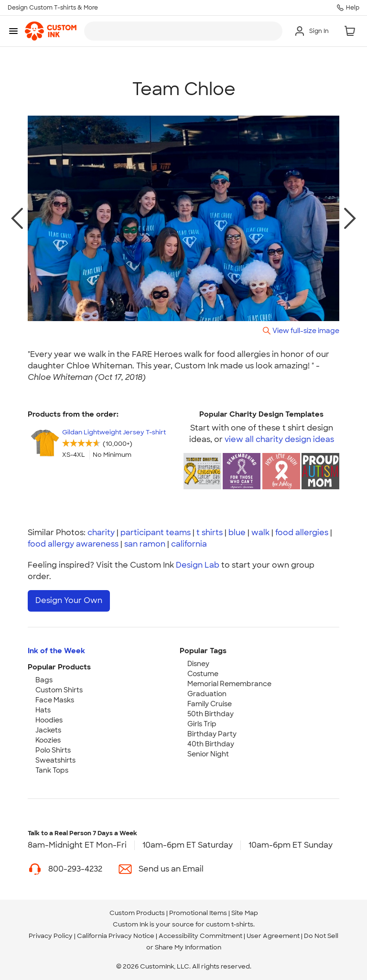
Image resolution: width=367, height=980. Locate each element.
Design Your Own (69, 600)
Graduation (207, 694)
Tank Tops (52, 770)
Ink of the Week (56, 651)
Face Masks (55, 700)
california (189, 544)
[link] (51, 31)
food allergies (302, 533)
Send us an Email (171, 869)
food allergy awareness (73, 544)
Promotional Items (198, 913)
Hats (43, 710)
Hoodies (49, 720)
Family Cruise (210, 704)
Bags (44, 680)
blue (237, 533)
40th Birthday (211, 744)
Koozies (48, 740)
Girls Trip (202, 724)
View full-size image (306, 330)
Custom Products (137, 913)
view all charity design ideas (279, 439)
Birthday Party (212, 734)
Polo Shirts (53, 750)
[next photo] (350, 218)
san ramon (145, 544)
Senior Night (208, 754)
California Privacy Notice (116, 936)
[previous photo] (17, 218)
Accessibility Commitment (200, 936)
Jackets (48, 730)
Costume (203, 674)
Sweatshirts (55, 760)
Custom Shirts (59, 690)
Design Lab (198, 565)
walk (260, 533)
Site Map (245, 913)
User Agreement (273, 936)
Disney (198, 664)
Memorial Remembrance (229, 684)
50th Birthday (210, 714)
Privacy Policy (51, 936)
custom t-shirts (230, 924)
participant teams (156, 533)
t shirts (210, 533)
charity (101, 533)
